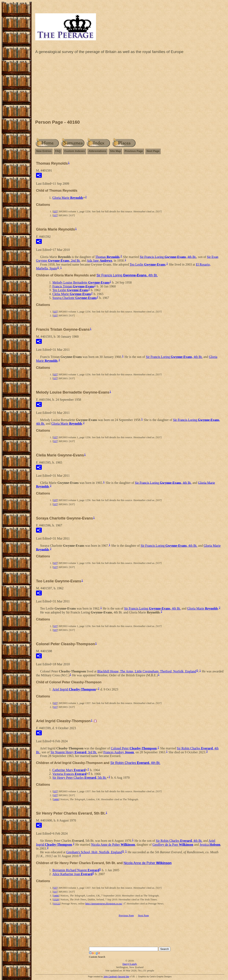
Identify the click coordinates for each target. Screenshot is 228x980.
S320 (56, 899)
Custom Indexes (74, 151)
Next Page (153, 151)
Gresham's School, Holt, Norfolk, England (94, 852)
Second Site (124, 977)
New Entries (44, 151)
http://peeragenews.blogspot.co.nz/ (104, 904)
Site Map (115, 151)
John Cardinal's (110, 977)
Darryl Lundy (130, 964)
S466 (56, 799)
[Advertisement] (130, 88)
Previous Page (134, 151)
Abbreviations (98, 151)
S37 (55, 211)
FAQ (58, 151)
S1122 (57, 904)
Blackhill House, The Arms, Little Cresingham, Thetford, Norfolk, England (147, 671)
